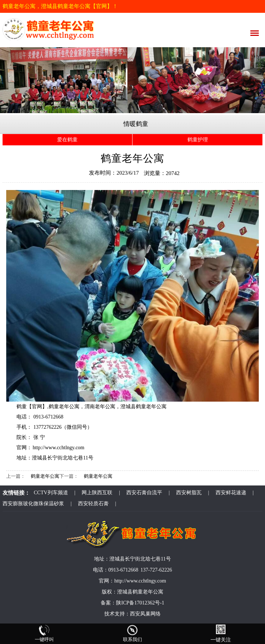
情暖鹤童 (136, 124)
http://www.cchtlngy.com (58, 448)
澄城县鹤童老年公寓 (143, 407)
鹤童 (22, 407)
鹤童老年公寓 (64, 407)
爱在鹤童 (67, 140)
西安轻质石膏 (93, 504)
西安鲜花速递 (231, 493)
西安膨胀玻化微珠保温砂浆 (33, 504)
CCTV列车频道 (51, 493)
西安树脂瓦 (189, 493)
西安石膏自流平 (144, 493)
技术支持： (117, 614)
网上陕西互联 (97, 493)
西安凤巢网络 (145, 614)
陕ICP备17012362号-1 (140, 603)
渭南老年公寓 (100, 407)
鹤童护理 (198, 140)
